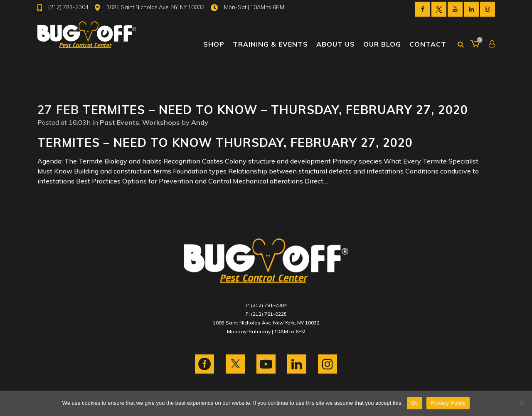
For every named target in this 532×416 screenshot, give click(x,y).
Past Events (119, 122)
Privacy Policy (448, 403)
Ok (415, 403)
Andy (200, 122)
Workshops (161, 122)
